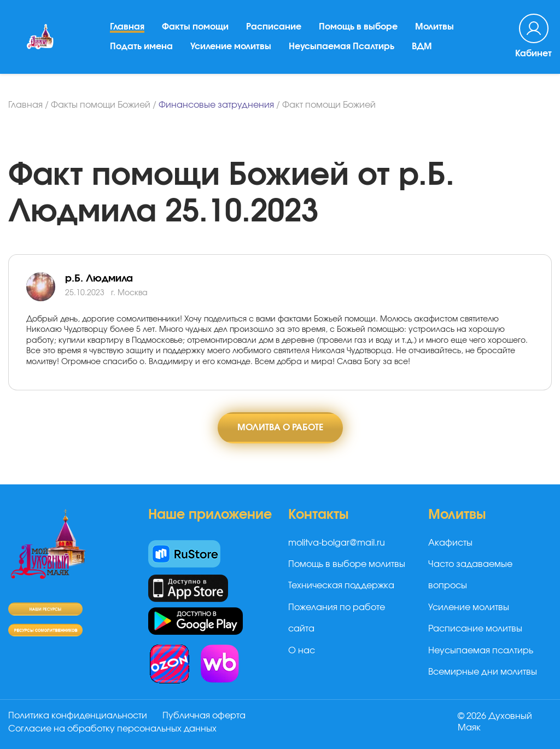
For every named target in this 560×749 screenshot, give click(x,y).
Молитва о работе (280, 428)
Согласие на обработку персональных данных (112, 729)
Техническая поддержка (341, 586)
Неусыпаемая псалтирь (481, 651)
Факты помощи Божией (101, 105)
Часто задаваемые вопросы (470, 575)
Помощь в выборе (358, 27)
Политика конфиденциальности (78, 716)
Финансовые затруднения (216, 105)
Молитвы (434, 27)
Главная (127, 27)
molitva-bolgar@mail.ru (337, 543)
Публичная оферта (204, 716)
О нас (302, 651)
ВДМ (422, 46)
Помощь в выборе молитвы (347, 564)
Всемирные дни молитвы (483, 672)
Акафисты (450, 543)
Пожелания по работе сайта (337, 618)
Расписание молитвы (475, 629)
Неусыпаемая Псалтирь (342, 46)
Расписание (274, 27)
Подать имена (141, 46)
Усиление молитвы (231, 46)
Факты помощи (195, 27)
